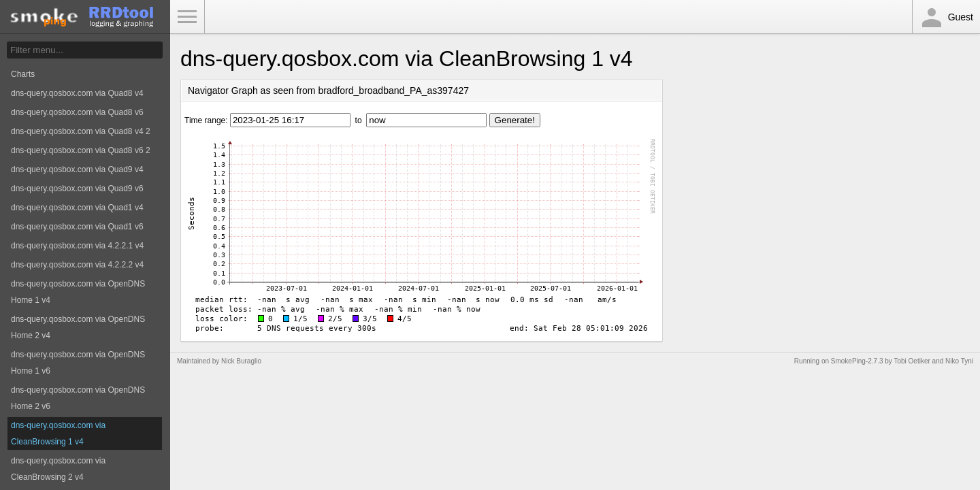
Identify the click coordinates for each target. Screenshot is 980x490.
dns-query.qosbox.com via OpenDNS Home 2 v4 (78, 327)
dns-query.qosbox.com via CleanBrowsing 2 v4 (58, 469)
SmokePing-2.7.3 (857, 361)
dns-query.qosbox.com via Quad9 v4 (77, 169)
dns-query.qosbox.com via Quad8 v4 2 (81, 131)
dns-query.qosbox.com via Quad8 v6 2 (81, 150)
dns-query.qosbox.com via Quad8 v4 (77, 93)
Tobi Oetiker (912, 361)
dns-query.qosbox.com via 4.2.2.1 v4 (77, 246)
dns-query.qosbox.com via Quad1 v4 (77, 208)
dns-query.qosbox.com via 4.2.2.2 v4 (77, 265)
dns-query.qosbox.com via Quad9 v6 (77, 189)
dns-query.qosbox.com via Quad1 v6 (77, 227)
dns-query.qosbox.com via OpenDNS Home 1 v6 (78, 363)
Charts (23, 74)
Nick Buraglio (241, 361)
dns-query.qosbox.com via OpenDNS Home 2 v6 (78, 398)
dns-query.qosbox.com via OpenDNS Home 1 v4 (78, 292)
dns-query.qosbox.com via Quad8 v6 (77, 112)
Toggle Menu (187, 17)
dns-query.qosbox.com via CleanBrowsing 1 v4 (58, 434)
